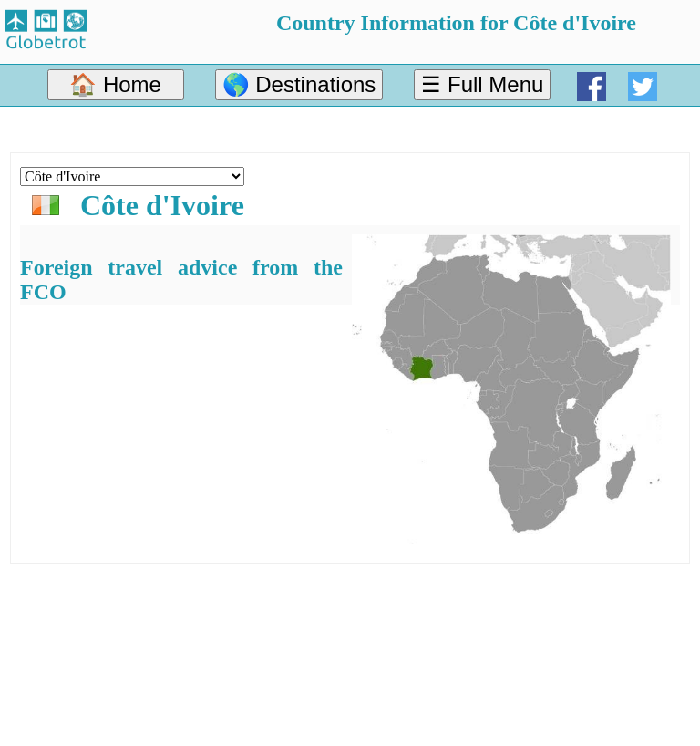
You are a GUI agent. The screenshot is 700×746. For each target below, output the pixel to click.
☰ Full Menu (482, 84)
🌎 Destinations (299, 84)
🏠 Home (115, 84)
